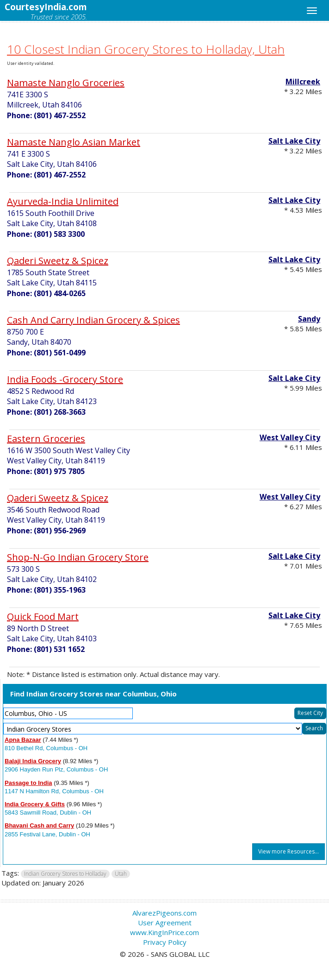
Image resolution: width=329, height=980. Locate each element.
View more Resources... (289, 851)
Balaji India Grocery (33, 761)
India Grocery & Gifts (35, 804)
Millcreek (303, 82)
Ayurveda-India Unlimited (63, 201)
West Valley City (290, 437)
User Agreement (165, 923)
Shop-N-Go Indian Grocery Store (78, 557)
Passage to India (28, 783)
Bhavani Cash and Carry (39, 825)
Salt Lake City (294, 141)
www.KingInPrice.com (164, 932)
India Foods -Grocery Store (65, 379)
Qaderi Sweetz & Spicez (58, 261)
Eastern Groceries (46, 439)
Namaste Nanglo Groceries (66, 83)
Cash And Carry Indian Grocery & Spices (93, 320)
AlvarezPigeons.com (164, 913)
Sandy (309, 319)
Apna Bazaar (23, 740)
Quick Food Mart (43, 616)
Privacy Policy (165, 942)
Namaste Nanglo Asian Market (74, 142)
